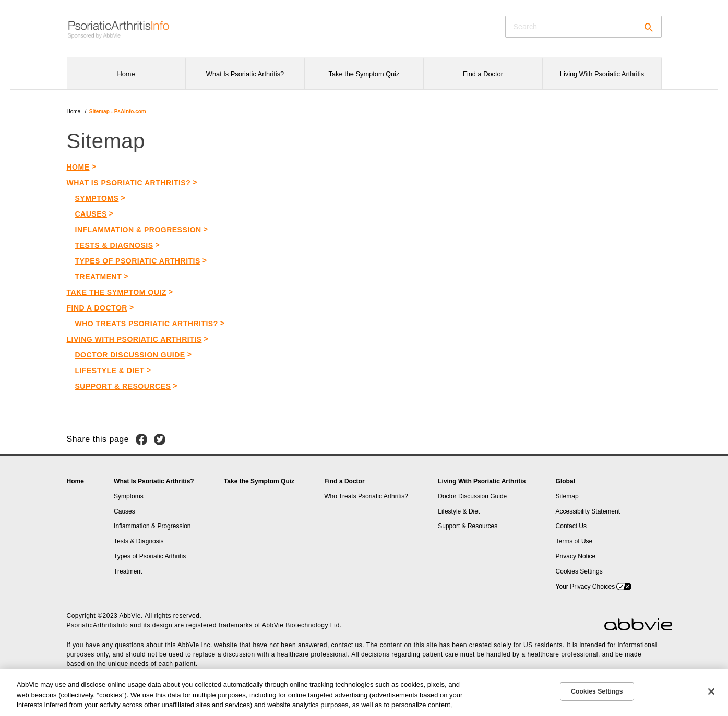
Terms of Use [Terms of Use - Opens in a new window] (574, 541)
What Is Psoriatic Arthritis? (154, 481)
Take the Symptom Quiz (117, 292)
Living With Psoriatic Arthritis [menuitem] (602, 74)
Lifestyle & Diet (110, 371)
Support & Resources (123, 386)
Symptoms (97, 198)
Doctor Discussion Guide (130, 355)
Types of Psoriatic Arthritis (138, 261)
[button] (646, 28)
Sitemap (567, 496)
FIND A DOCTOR (97, 308)
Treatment (99, 277)
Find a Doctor (344, 481)
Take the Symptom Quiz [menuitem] (364, 74)
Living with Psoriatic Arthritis (134, 339)
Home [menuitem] (126, 74)
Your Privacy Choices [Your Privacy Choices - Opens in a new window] (586, 587)
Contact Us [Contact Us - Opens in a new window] (571, 526)
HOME (78, 167)
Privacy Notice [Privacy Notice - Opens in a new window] (576, 556)
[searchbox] (583, 27)
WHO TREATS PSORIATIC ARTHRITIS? (147, 324)
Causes (91, 214)
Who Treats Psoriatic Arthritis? (366, 496)
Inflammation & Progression (138, 230)
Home (74, 111)
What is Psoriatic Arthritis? (129, 183)
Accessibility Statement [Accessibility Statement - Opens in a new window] (588, 511)
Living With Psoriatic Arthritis (482, 481)
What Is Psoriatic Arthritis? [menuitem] (245, 74)
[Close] (711, 691)
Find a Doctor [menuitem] (483, 74)
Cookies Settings (579, 571)
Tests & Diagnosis (114, 245)
